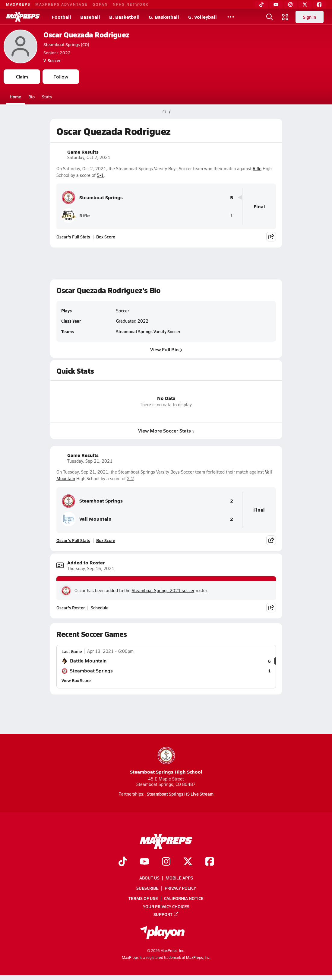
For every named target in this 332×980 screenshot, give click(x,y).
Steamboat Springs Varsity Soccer (148, 332)
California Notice (184, 898)
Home (15, 97)
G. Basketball (164, 17)
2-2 (130, 479)
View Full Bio (166, 349)
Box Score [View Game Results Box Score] (106, 237)
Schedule (100, 608)
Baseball (90, 17)
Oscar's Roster (71, 608)
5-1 (100, 175)
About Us (149, 878)
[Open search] (270, 17)
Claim (22, 77)
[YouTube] (276, 5)
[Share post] (271, 237)
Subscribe (147, 888)
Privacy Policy (180, 888)
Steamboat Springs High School (166, 760)
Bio (32, 97)
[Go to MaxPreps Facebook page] (210, 862)
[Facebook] (319, 5)
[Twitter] (305, 5)
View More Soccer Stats (166, 431)
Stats (47, 97)
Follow (61, 77)
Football (62, 17)
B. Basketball (124, 17)
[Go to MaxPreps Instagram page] (166, 862)
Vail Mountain (86, 519)
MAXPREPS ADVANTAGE (62, 4)
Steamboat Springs (92, 197)
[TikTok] (261, 5)
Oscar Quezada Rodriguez (86, 35)
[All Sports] (231, 17)
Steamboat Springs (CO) (66, 44)
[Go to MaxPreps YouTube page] (144, 862)
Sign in (310, 17)
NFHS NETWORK (131, 4)
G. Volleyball (202, 17)
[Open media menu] (285, 17)
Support (166, 914)
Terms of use (143, 898)
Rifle (257, 169)
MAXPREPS (18, 4)
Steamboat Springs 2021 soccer (163, 591)
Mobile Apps (179, 878)
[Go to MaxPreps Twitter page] (188, 862)
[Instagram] (290, 5)
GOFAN (100, 4)
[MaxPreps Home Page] (164, 112)
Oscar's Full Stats (73, 237)
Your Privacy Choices (166, 906)
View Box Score (76, 680)
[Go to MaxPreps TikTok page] (123, 862)
